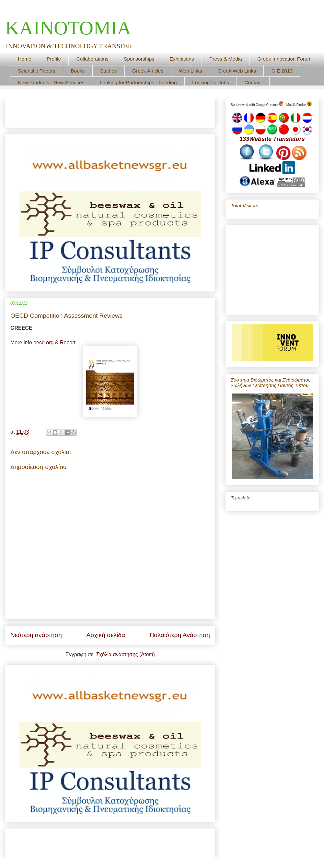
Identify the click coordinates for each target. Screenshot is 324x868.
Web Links (191, 71)
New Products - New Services (51, 82)
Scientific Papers (36, 71)
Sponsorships (139, 59)
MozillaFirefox (299, 105)
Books (78, 71)
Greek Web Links (237, 71)
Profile (54, 59)
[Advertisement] (86, 111)
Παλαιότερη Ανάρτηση (180, 635)
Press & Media (226, 59)
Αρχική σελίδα (106, 635)
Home (24, 59)
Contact (253, 82)
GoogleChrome (270, 105)
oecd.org (43, 343)
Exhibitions (182, 59)
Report (68, 343)
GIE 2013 (282, 71)
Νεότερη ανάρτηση (36, 635)
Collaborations (93, 59)
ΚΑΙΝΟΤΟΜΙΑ (68, 28)
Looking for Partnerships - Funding (138, 82)
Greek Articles (148, 71)
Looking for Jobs (211, 82)
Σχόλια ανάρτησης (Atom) (126, 654)
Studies (109, 71)
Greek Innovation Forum (284, 59)
